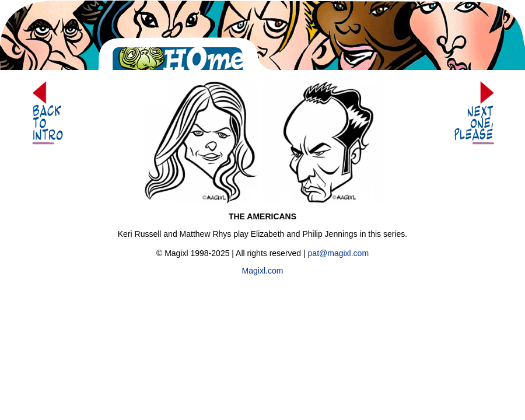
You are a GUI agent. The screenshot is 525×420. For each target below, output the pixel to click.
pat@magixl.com (338, 253)
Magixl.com (263, 271)
